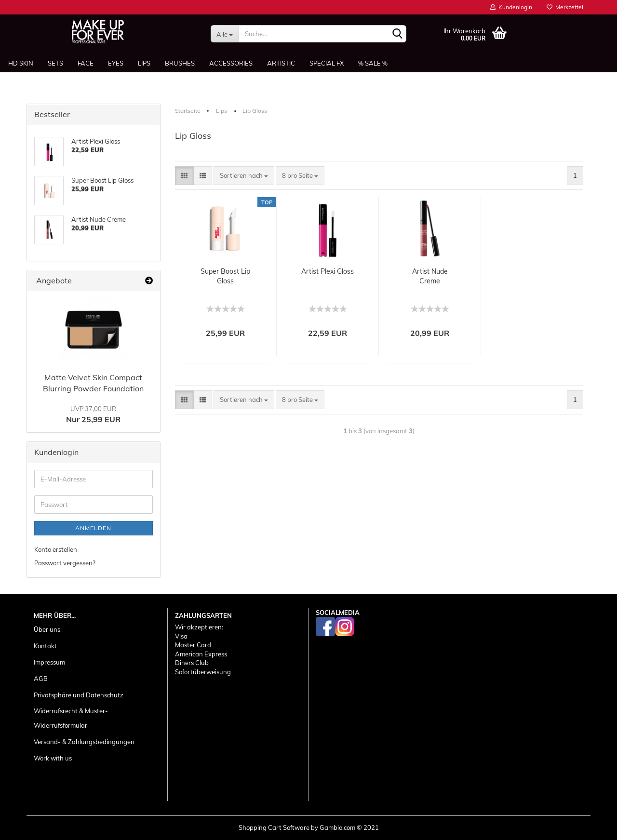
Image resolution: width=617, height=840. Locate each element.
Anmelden (93, 528)
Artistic (281, 63)
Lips (144, 63)
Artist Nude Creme (430, 276)
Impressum (49, 662)
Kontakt (45, 646)
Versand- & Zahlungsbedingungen (84, 742)
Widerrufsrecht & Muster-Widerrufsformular (71, 718)
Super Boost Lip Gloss (225, 276)
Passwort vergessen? (65, 563)
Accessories (231, 63)
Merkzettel (565, 7)
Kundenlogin (511, 7)
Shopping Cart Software (274, 827)
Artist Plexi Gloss (328, 271)
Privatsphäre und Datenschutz (79, 695)
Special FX (327, 63)
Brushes (180, 63)
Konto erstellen (56, 549)
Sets (55, 63)
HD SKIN (21, 63)
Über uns (47, 629)
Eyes (116, 63)
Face (86, 63)
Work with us (53, 758)
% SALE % (373, 63)
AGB (41, 679)
